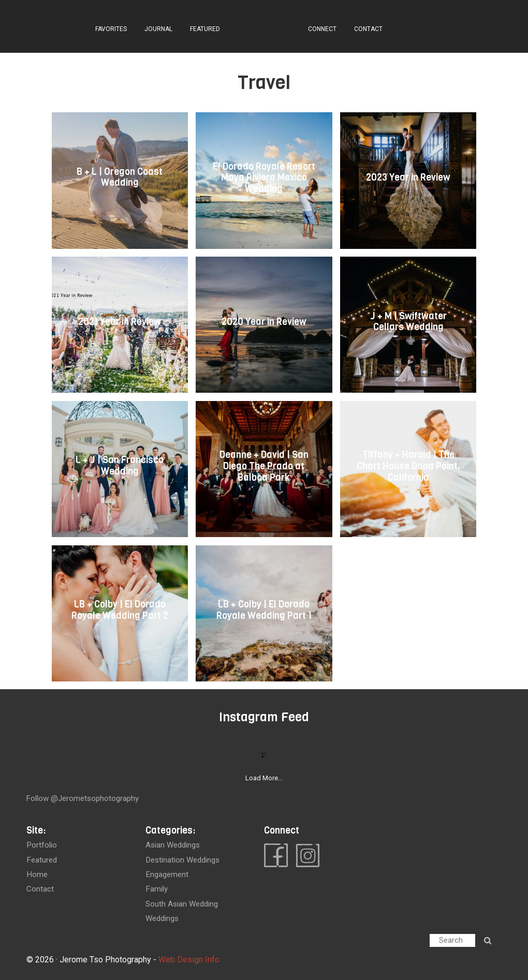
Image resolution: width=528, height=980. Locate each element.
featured (41, 859)
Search (451, 940)
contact (40, 888)
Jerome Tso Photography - (109, 959)
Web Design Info (189, 959)
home (37, 874)
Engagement (167, 874)
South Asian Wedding (182, 903)
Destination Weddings (182, 859)
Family (156, 888)
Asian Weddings (173, 845)
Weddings (162, 918)
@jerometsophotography (95, 798)
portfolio (41, 845)
